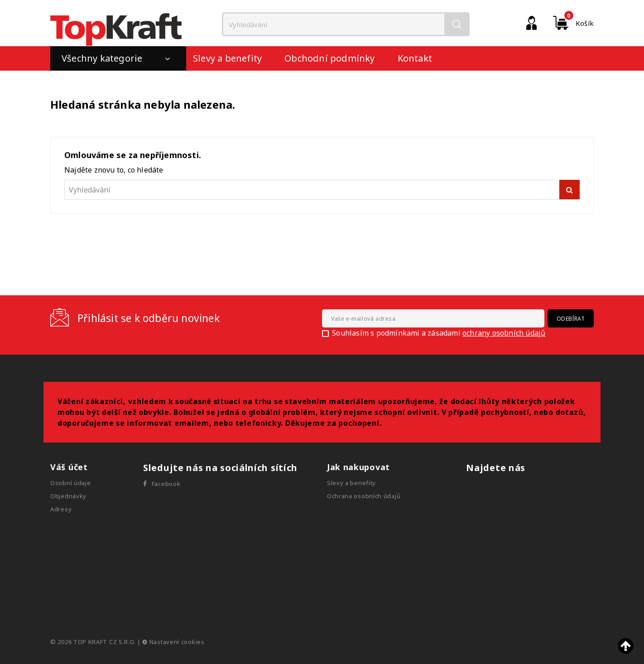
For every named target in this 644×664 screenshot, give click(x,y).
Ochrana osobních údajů (364, 496)
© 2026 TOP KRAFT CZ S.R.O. (94, 642)
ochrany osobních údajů (504, 333)
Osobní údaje (70, 483)
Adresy (61, 509)
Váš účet (69, 467)
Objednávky (68, 496)
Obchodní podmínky (329, 58)
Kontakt (415, 58)
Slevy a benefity (227, 58)
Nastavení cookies (173, 642)
